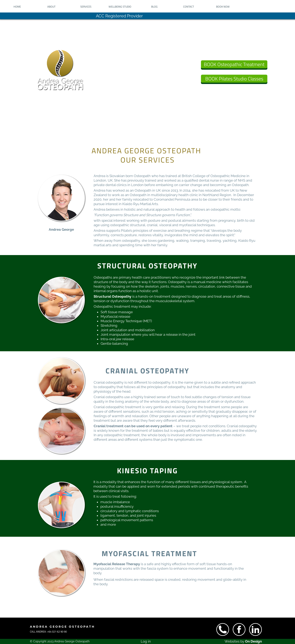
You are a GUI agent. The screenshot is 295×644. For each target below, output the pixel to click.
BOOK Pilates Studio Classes (234, 79)
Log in (146, 641)
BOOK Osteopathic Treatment (234, 64)
